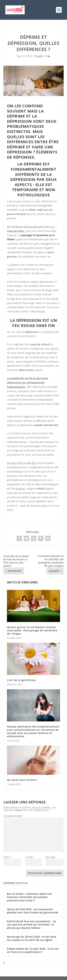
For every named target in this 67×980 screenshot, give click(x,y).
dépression (32, 332)
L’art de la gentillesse (21, 680)
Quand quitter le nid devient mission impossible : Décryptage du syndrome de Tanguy (32, 630)
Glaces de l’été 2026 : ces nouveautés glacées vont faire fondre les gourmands (33, 911)
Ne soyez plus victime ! (22, 780)
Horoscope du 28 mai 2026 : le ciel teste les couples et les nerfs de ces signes (32, 938)
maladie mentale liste (46, 425)
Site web (50, 857)
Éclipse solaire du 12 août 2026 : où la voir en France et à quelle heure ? (33, 950)
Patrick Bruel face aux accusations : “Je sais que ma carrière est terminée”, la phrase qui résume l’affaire (31, 924)
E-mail (30, 857)
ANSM (40, 489)
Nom (7, 857)
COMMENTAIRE (13, 816)
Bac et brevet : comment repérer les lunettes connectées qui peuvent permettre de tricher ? (29, 897)
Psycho (39, 56)
